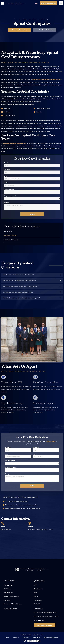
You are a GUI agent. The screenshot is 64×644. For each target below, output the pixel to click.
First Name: (7, 163)
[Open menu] (61, 3)
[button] (37, 3)
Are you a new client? (10, 196)
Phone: (6, 183)
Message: (7, 203)
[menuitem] (32, 231)
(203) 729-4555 (50, 441)
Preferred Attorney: (9, 189)
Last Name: (7, 170)
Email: (6, 176)
